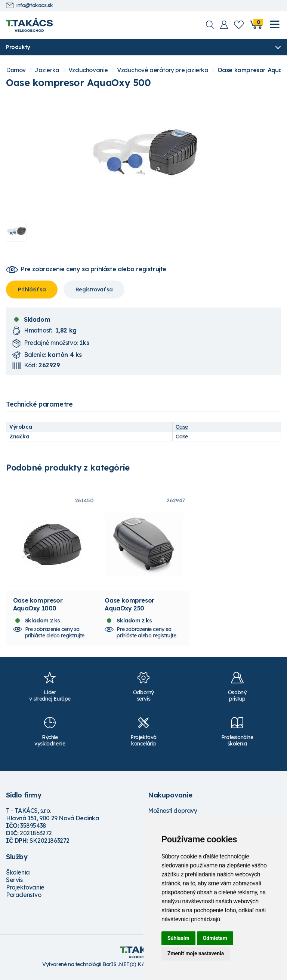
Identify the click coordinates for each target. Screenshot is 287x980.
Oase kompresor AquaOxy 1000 (38, 607)
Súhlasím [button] (178, 938)
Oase (182, 427)
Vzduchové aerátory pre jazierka (163, 70)
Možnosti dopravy (173, 813)
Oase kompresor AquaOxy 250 (129, 607)
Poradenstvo (24, 897)
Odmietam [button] (215, 938)
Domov (16, 70)
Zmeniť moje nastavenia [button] (196, 953)
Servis (14, 882)
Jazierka (47, 70)
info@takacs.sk (29, 5)
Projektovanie (25, 890)
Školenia (18, 875)
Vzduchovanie (88, 70)
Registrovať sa (94, 290)
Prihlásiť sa (32, 290)
